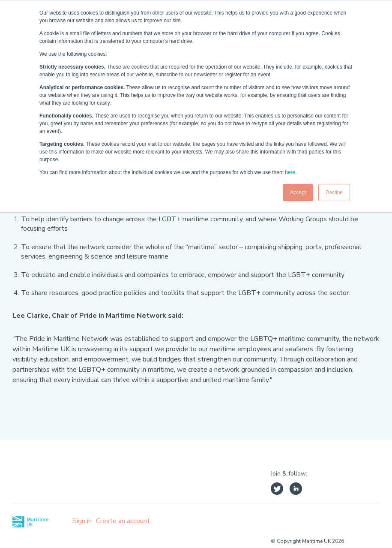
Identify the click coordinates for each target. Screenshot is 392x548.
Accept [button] (298, 193)
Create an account (123, 521)
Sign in (82, 521)
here (290, 172)
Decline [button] (334, 193)
